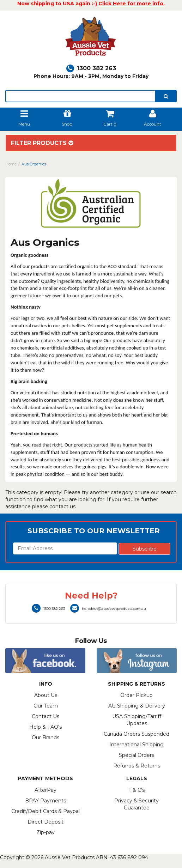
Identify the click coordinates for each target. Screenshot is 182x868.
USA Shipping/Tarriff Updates (137, 720)
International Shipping (136, 745)
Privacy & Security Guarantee (136, 804)
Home (11, 164)
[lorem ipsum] (80, 96)
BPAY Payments (45, 801)
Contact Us (45, 716)
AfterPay (45, 790)
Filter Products (42, 143)
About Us (46, 695)
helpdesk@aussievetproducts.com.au (108, 609)
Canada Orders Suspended (136, 734)
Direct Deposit (45, 822)
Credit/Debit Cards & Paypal (45, 811)
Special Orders (136, 755)
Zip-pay (45, 832)
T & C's (136, 790)
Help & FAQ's (45, 727)
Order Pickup (136, 695)
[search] (166, 96)
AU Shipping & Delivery (137, 706)
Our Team (46, 706)
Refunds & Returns (137, 766)
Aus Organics (34, 164)
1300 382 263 (91, 68)
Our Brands (45, 738)
